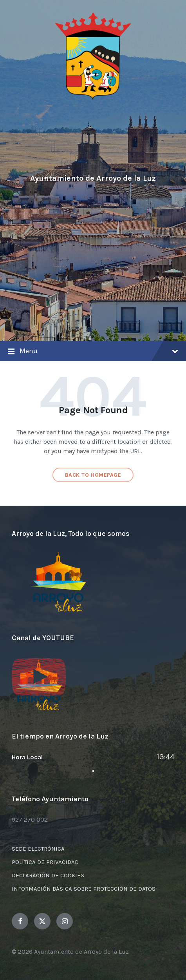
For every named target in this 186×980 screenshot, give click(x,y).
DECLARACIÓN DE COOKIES (48, 875)
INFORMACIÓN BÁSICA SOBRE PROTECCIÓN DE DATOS (84, 889)
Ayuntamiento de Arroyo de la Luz (93, 178)
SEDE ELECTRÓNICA (38, 849)
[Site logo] (93, 99)
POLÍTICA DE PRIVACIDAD (45, 862)
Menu (93, 352)
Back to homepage (93, 475)
